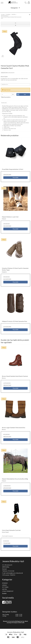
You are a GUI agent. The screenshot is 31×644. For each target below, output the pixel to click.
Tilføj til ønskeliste (6, 97)
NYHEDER (5, 583)
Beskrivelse (4, 103)
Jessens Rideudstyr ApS (15, 632)
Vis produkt (15, 178)
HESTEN (4, 589)
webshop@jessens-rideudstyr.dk (14, 573)
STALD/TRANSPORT (8, 591)
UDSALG (5, 585)
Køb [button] (21, 94)
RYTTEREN (5, 587)
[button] (15, 23)
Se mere (4, 593)
